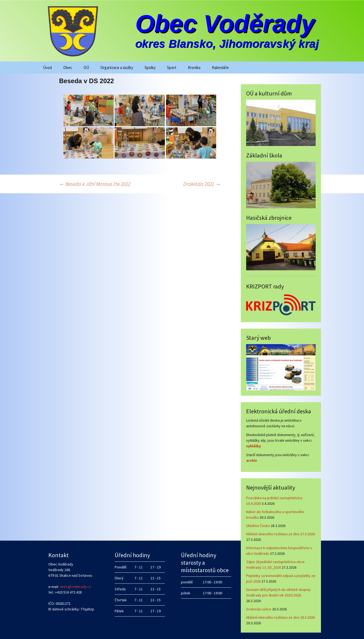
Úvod (47, 68)
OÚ (86, 68)
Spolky (150, 68)
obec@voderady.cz (75, 587)
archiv (251, 460)
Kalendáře (220, 68)
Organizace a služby (117, 68)
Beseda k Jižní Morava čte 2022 (95, 184)
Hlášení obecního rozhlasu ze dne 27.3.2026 (280, 534)
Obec (68, 68)
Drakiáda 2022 (202, 184)
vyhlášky (253, 446)
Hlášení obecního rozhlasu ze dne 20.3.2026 (280, 617)
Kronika (194, 68)
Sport (172, 68)
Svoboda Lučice (259, 609)
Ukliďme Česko (258, 526)
